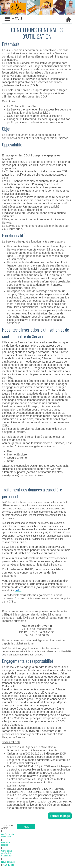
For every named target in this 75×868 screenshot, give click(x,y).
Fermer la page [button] (60, 816)
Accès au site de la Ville (8, 835)
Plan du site (8, 865)
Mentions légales (6, 844)
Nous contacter (9, 862)
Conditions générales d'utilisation (7, 853)
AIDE (26, 827)
